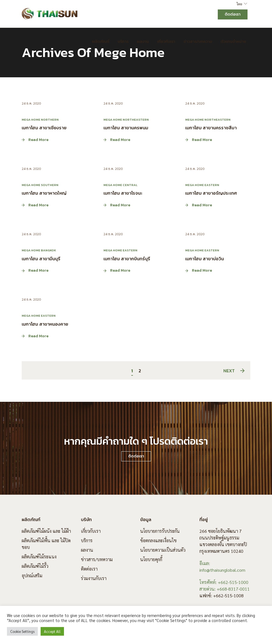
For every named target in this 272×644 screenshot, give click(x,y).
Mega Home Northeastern (126, 120)
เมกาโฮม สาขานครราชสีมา (211, 128)
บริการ (123, 42)
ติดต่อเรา (89, 569)
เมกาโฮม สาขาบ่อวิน (205, 258)
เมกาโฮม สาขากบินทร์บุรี (127, 258)
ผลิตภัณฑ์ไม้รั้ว (35, 566)
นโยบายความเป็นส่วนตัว (163, 550)
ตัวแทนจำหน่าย (233, 42)
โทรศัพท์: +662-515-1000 (224, 582)
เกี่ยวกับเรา (166, 42)
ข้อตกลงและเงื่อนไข (158, 540)
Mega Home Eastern (202, 185)
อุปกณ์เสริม (32, 575)
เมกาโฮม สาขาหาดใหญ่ (44, 193)
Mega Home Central (120, 185)
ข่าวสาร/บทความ (198, 42)
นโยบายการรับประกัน (160, 531)
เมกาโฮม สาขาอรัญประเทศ (211, 193)
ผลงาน (143, 42)
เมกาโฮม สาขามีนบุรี (41, 258)
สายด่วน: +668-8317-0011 (225, 589)
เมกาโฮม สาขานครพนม (126, 128)
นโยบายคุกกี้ (151, 559)
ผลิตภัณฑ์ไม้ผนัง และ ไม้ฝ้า (46, 531)
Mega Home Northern (40, 120)
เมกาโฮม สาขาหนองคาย (45, 324)
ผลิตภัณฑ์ (101, 42)
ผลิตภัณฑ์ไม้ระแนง (39, 557)
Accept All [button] (52, 631)
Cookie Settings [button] (22, 631)
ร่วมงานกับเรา (94, 578)
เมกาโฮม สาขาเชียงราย (44, 128)
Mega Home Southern (40, 185)
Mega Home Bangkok (39, 250)
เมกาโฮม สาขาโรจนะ (123, 193)
